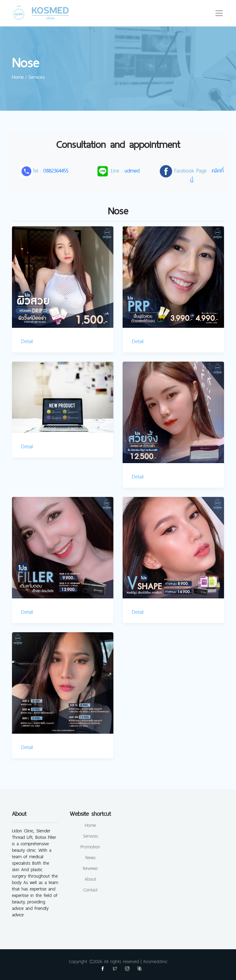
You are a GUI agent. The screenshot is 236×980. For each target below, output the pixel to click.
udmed (132, 171)
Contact (90, 890)
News (90, 857)
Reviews (90, 868)
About (90, 879)
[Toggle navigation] (219, 13)
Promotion (90, 847)
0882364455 (56, 171)
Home (90, 825)
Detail (27, 341)
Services (90, 836)
